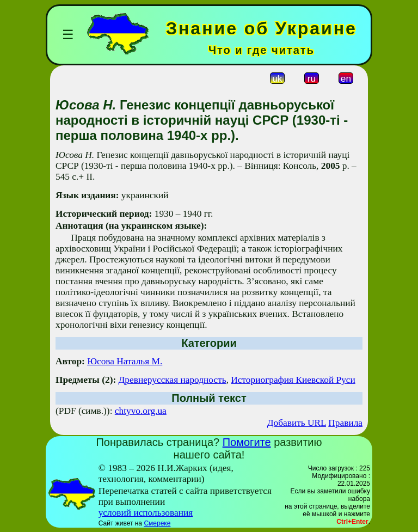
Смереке (157, 523)
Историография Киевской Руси (293, 380)
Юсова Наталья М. (125, 361)
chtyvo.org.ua (141, 411)
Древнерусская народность (173, 380)
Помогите (247, 442)
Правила (345, 423)
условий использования (146, 513)
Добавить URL (297, 423)
